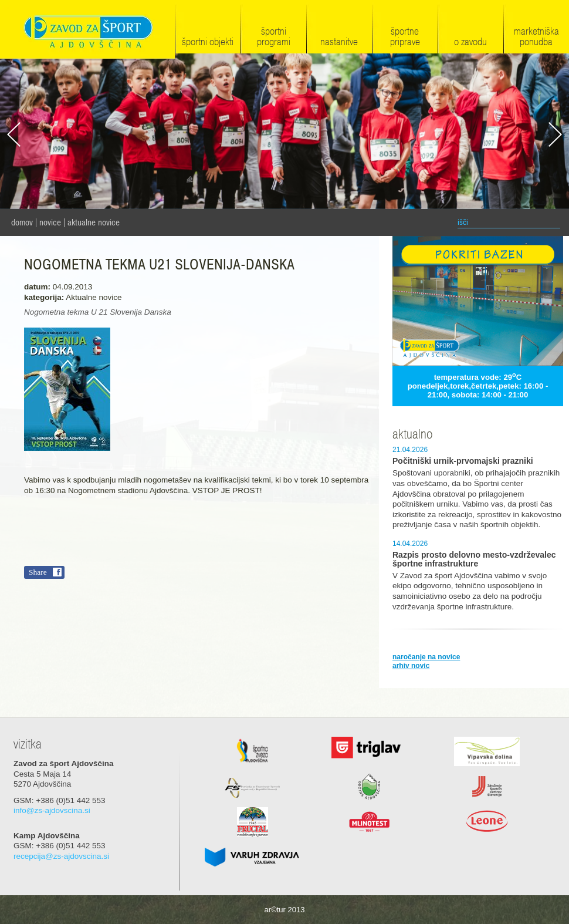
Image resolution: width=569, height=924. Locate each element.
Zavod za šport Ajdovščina (87, 30)
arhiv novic (411, 666)
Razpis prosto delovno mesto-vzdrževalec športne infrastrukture (474, 559)
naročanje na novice (426, 657)
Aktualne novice (94, 222)
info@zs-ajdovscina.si (52, 810)
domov (22, 222)
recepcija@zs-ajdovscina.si (61, 856)
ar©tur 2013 (285, 910)
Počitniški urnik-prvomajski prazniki (463, 461)
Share (38, 572)
